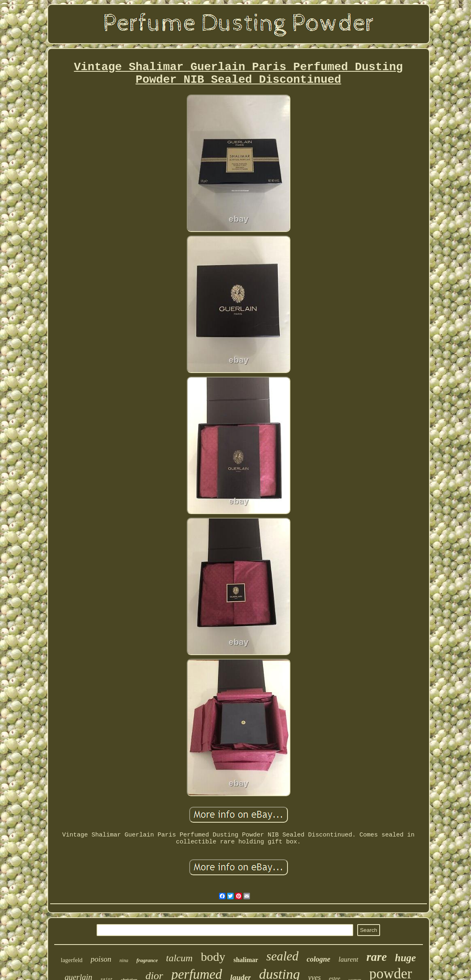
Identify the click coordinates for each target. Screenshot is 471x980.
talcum (179, 958)
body (213, 957)
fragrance (147, 960)
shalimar (245, 960)
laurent (348, 959)
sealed (282, 956)
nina (124, 960)
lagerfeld (72, 960)
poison (101, 959)
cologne (318, 959)
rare (377, 957)
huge (406, 958)
